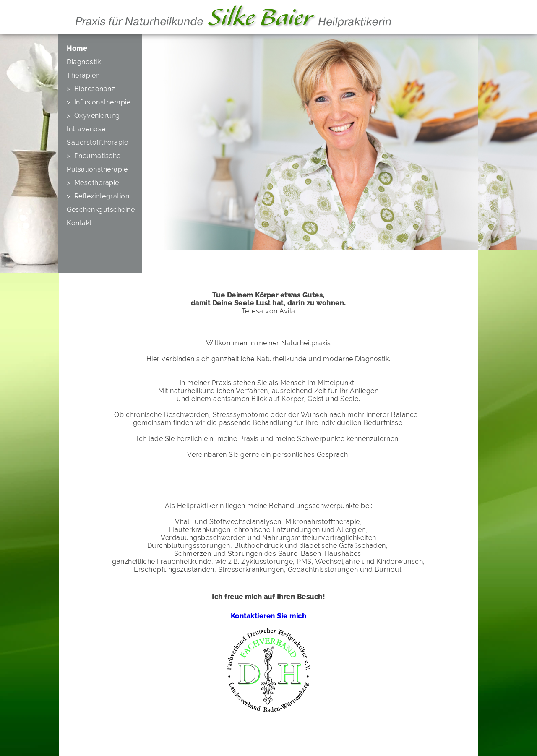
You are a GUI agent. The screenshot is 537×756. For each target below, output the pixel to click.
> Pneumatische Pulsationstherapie (97, 163)
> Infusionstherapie (99, 102)
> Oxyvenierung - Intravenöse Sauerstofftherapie (97, 129)
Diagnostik (84, 62)
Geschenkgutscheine (101, 210)
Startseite (81, 730)
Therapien (83, 75)
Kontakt (79, 223)
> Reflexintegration (98, 196)
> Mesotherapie (93, 183)
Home (77, 48)
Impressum (83, 737)
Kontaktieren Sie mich (269, 616)
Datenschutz (86, 744)
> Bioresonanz (91, 89)
